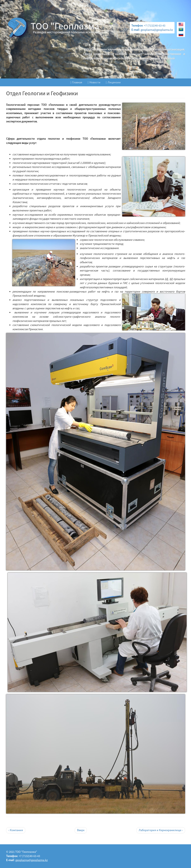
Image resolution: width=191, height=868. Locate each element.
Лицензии (113, 82)
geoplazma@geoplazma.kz (157, 30)
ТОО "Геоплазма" (67, 26)
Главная (76, 82)
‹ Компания (16, 830)
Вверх (81, 830)
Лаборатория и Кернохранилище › (161, 830)
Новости (94, 82)
